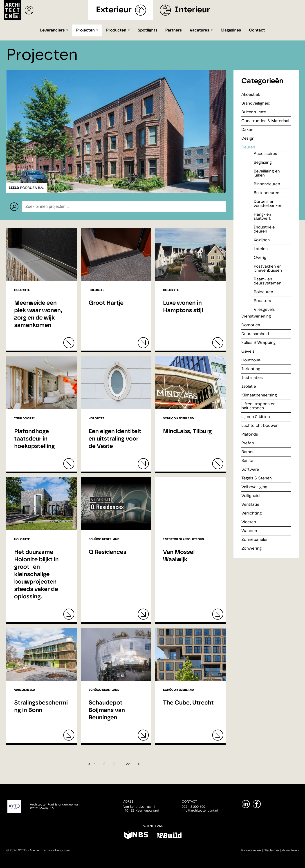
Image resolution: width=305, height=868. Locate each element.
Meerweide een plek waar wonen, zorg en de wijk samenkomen (38, 314)
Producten (116, 30)
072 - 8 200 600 (193, 807)
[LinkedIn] (246, 804)
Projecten (86, 30)
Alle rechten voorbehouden (50, 850)
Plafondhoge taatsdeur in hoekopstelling (35, 439)
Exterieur (114, 10)
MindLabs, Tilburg (187, 432)
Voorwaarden (251, 850)
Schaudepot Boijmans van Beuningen (107, 710)
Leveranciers (52, 30)
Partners (174, 30)
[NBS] (136, 836)
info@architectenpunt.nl (200, 811)
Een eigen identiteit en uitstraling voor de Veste (115, 439)
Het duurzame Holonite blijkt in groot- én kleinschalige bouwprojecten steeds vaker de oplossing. (36, 575)
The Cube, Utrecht (188, 703)
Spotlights (148, 30)
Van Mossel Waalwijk (179, 556)
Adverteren (290, 850)
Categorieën (262, 81)
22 (128, 764)
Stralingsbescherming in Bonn (41, 707)
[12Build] (169, 836)
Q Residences (108, 552)
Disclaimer (272, 850)
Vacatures (199, 30)
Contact (257, 30)
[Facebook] (257, 804)
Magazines (231, 30)
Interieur (192, 10)
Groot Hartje (106, 303)
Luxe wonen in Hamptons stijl (183, 307)
